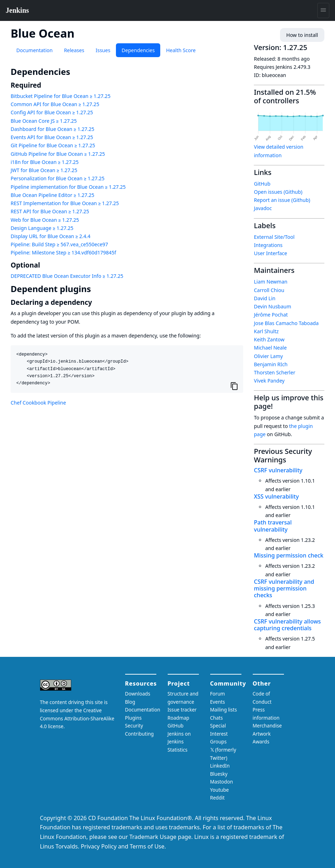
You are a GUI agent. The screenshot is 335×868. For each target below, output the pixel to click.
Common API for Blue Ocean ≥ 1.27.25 (55, 104)
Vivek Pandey (269, 381)
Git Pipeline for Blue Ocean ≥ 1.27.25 (53, 145)
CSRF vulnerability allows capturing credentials (287, 625)
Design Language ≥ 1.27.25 (42, 228)
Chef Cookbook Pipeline (38, 403)
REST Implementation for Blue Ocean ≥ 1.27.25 (65, 203)
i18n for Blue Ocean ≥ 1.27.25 (45, 162)
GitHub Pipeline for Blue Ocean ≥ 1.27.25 (58, 154)
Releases (74, 50)
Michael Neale (270, 348)
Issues (103, 50)
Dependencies (138, 50)
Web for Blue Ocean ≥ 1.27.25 (45, 220)
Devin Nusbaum (272, 306)
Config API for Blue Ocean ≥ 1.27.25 (52, 112)
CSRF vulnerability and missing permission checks (284, 588)
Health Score (181, 50)
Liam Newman (270, 282)
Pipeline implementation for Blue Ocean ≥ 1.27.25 (68, 187)
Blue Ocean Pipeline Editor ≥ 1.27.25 (52, 195)
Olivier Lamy (268, 356)
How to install (302, 35)
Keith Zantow (269, 339)
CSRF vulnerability (278, 470)
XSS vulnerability (276, 496)
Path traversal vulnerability (273, 526)
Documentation (34, 50)
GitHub (262, 184)
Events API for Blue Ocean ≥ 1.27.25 (52, 137)
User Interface (270, 253)
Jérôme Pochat (271, 315)
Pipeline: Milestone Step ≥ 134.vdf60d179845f (63, 252)
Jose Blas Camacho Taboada (286, 323)
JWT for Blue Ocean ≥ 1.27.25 (44, 170)
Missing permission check (289, 555)
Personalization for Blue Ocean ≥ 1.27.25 (58, 178)
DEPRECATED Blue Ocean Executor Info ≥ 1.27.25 (67, 276)
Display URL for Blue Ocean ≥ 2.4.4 (51, 236)
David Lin (265, 298)
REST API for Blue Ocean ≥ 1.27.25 (50, 211)
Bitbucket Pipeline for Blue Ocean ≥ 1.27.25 (61, 96)
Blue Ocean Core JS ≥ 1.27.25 (44, 121)
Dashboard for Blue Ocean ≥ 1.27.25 (52, 129)
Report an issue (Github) (282, 200)
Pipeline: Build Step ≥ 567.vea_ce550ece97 (59, 244)
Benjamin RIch (271, 364)
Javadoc (263, 208)
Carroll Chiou (269, 290)
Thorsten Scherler (275, 372)
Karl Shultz (266, 331)
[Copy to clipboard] (234, 386)
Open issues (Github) (278, 192)
